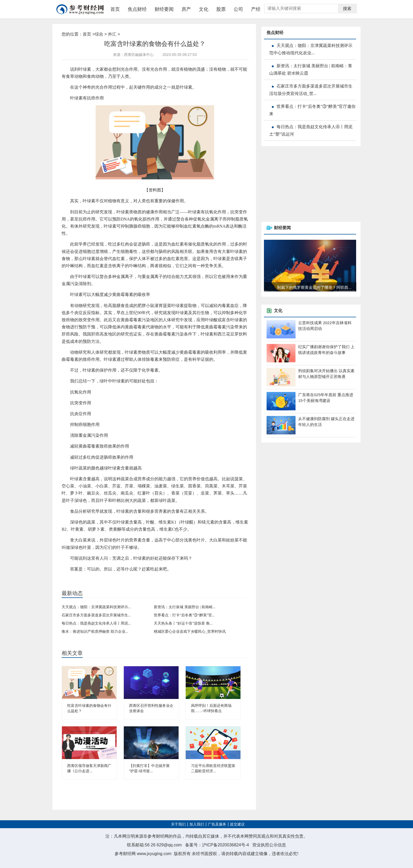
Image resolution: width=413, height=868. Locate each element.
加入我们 (197, 824)
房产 (186, 9)
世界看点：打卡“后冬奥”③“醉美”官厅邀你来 (312, 110)
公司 (238, 9)
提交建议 (237, 824)
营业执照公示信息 (269, 845)
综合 (99, 34)
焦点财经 (137, 9)
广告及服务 (217, 824)
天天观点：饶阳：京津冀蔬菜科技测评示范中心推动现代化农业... (311, 49)
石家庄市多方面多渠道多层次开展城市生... (96, 615)
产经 (256, 9)
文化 (204, 9)
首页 (115, 9)
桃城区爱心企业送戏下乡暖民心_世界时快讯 (190, 632)
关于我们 (178, 824)
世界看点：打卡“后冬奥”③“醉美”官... (184, 615)
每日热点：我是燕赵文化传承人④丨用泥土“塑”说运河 (311, 130)
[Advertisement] (301, 184)
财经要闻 (164, 9)
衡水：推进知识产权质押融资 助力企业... (95, 632)
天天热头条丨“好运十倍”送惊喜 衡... (183, 623)
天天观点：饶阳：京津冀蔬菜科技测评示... (96, 607)
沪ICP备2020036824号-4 (225, 845)
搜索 (347, 9)
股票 (221, 9)
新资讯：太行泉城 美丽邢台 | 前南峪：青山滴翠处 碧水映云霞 (311, 69)
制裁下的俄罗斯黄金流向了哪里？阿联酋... (314, 287)
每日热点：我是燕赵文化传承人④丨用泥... (96, 623)
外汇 (112, 34)
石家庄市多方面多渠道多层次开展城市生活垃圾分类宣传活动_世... (311, 90)
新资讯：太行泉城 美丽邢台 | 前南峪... (185, 607)
